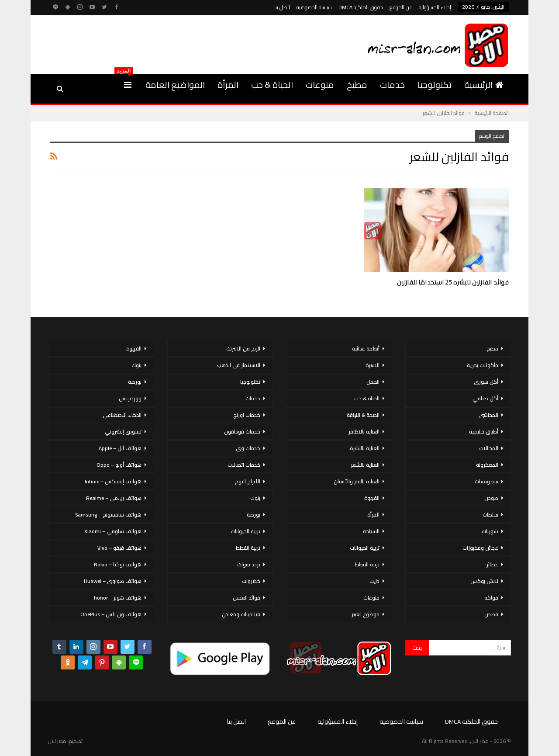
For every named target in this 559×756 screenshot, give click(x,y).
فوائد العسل (247, 598)
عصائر (492, 564)
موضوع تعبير (366, 614)
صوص (491, 498)
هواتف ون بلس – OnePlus (111, 614)
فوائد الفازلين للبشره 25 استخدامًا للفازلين (453, 282)
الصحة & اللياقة (363, 415)
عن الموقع (401, 7)
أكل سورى (486, 382)
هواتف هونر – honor (118, 598)
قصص (491, 614)
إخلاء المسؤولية (435, 7)
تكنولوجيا (435, 85)
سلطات (490, 515)
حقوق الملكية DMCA (361, 7)
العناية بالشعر (365, 465)
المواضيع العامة (175, 85)
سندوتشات (487, 481)
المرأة (228, 85)
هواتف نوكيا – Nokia (118, 564)
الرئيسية (484, 85)
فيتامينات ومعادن (241, 614)
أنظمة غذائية (366, 349)
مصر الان (57, 741)
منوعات (320, 85)
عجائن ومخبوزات (480, 548)
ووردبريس (130, 398)
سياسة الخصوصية (314, 7)
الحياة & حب (272, 85)
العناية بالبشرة (365, 448)
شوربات (490, 531)
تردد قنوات (249, 564)
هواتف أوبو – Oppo (119, 465)
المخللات (489, 448)
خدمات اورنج (247, 415)
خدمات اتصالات (244, 465)
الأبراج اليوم (248, 481)
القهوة (372, 498)
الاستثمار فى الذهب (239, 365)
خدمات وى (248, 448)
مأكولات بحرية (483, 365)
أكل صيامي (485, 398)
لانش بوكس (484, 581)
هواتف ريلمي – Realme (114, 498)
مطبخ (357, 85)
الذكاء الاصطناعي (122, 415)
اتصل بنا (282, 7)
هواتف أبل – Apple (120, 448)
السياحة (371, 531)
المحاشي (489, 415)
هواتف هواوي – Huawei (113, 581)
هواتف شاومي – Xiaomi (113, 531)
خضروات (251, 581)
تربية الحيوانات (365, 548)
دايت (374, 581)
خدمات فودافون (242, 432)
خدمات (392, 85)
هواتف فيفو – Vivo (119, 548)
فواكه (491, 598)
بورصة (254, 515)
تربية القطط (367, 564)
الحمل (373, 382)
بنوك (255, 498)
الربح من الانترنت (243, 349)
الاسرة (373, 365)
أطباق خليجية (484, 432)
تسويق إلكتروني (123, 432)
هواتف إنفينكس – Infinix (113, 481)
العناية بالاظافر (364, 432)
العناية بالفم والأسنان (357, 481)
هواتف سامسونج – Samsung (108, 515)
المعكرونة (487, 465)
